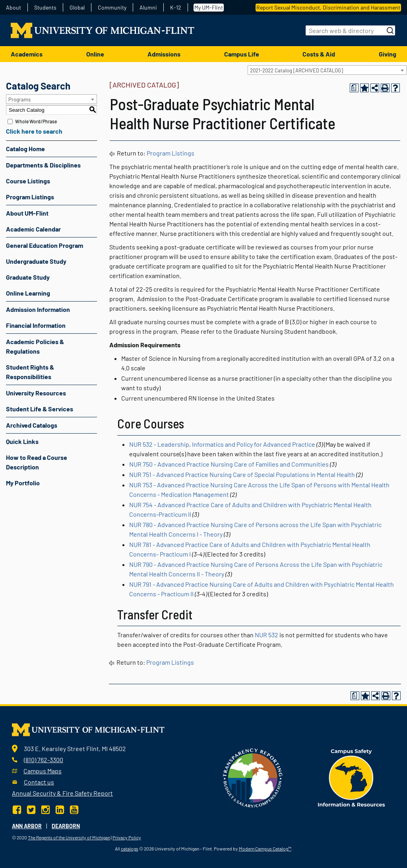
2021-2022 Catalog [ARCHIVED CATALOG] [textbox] (297, 70)
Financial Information (36, 325)
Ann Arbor (27, 826)
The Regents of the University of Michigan (69, 837)
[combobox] (327, 70)
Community (112, 8)
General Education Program (45, 245)
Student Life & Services (40, 409)
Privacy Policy (127, 837)
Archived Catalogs (32, 425)
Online (95, 54)
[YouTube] (74, 809)
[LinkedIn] (60, 809)
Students (45, 8)
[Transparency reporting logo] (253, 777)
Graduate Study (28, 277)
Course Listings (28, 181)
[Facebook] (18, 809)
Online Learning (28, 293)
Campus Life (242, 54)
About (14, 8)
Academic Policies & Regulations (35, 346)
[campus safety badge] (352, 777)
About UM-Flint (27, 213)
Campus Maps (43, 771)
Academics (27, 54)
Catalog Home (25, 149)
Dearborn (66, 826)
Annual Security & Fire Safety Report (62, 793)
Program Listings (30, 197)
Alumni (148, 8)
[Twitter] (31, 809)
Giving (388, 54)
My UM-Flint (209, 7)
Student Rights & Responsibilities (30, 372)
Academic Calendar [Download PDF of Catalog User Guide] (33, 229)
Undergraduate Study (36, 261)
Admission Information (38, 309)
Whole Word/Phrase (36, 121)
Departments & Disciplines (43, 165)
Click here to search (34, 131)
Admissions (164, 54)
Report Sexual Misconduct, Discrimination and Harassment (328, 7)
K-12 (176, 8)
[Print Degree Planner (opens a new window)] (354, 88)
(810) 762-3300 (44, 760)
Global (77, 8)
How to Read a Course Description (37, 462)
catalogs (130, 849)
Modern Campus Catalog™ (265, 849)
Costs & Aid (319, 54)
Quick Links (22, 441)
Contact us (39, 782)
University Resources (36, 393)
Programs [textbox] (19, 99)
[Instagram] (46, 809)
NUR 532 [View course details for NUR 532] (266, 635)
